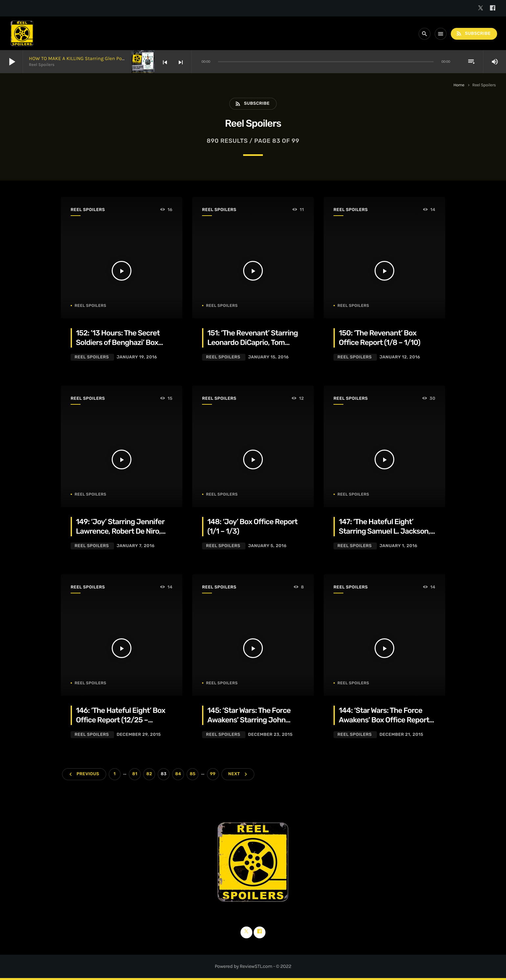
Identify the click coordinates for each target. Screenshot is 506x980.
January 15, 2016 (268, 357)
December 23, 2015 (270, 735)
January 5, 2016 (267, 546)
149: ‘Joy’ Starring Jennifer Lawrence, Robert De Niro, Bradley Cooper (120, 531)
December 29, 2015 (139, 735)
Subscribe (473, 34)
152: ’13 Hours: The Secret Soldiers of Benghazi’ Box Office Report (118, 343)
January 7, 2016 (136, 546)
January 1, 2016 (398, 546)
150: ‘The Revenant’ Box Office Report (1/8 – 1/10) (379, 338)
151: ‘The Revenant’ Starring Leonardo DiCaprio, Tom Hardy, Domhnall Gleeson (253, 343)
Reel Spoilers (88, 210)
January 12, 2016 (400, 357)
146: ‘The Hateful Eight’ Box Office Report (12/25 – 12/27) (121, 720)
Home (459, 85)
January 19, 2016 (137, 357)
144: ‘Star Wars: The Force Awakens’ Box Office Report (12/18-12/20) (384, 720)
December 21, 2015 (401, 735)
